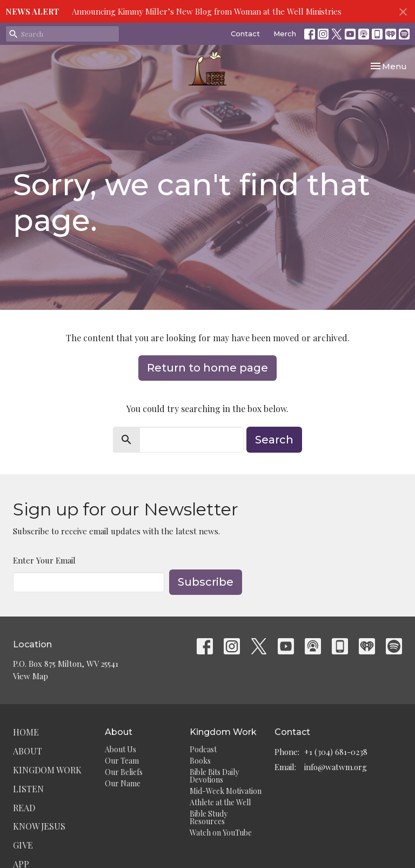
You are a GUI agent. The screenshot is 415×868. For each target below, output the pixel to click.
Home (26, 732)
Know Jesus (39, 826)
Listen (28, 789)
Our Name (123, 783)
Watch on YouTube (221, 833)
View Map (31, 676)
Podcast (203, 749)
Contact (245, 34)
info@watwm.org (336, 767)
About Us (121, 749)
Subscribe (206, 582)
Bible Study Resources (209, 817)
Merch (285, 34)
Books (200, 761)
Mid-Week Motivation (226, 791)
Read (24, 808)
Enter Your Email (44, 560)
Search (274, 440)
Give (23, 845)
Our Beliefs (124, 772)
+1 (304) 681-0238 (336, 752)
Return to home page (207, 368)
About (28, 751)
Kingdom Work (47, 770)
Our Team (122, 761)
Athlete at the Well (220, 802)
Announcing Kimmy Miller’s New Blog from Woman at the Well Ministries (207, 11)
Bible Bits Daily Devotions (214, 776)
